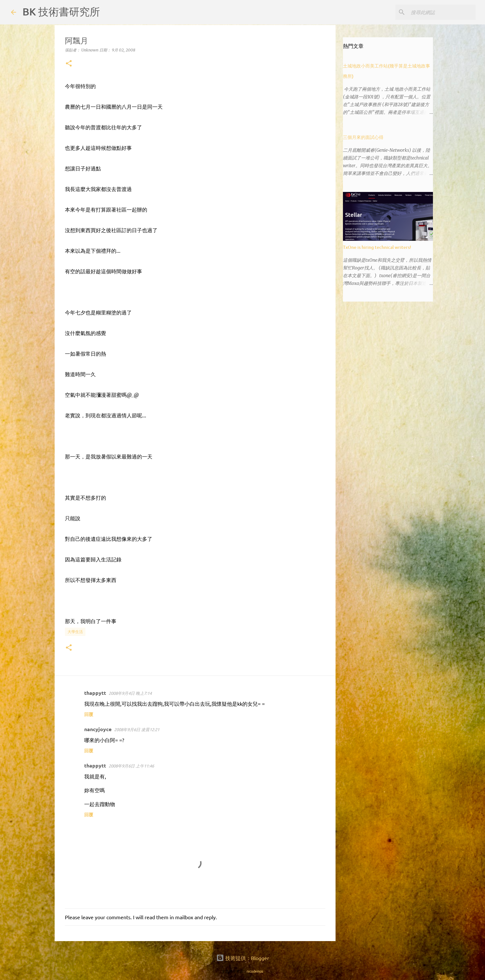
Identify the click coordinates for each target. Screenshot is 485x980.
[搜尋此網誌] (442, 12)
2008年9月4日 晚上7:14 (130, 693)
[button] (69, 64)
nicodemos (255, 971)
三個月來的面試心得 (363, 137)
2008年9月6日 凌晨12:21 (137, 729)
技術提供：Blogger (243, 958)
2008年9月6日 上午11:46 (131, 766)
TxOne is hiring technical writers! (377, 247)
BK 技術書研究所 (61, 11)
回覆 (89, 714)
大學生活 (75, 632)
